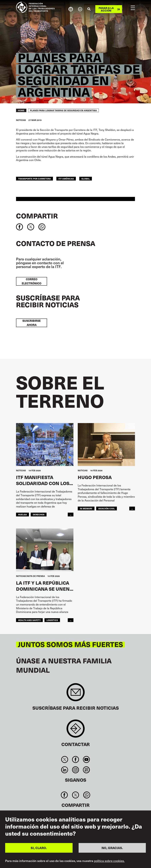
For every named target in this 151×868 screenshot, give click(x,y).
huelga (22, 514)
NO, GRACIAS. (112, 848)
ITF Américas (66, 179)
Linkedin (65, 770)
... (71, 514)
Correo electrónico (32, 281)
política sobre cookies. (109, 861)
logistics (52, 620)
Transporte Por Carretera (34, 179)
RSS (86, 770)
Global (86, 179)
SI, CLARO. (39, 848)
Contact (76, 730)
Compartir (37, 216)
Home (21, 110)
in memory (86, 508)
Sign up (76, 694)
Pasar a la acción (106, 9)
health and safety (29, 620)
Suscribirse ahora (32, 323)
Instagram (75, 770)
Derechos (39, 514)
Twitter (65, 759)
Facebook (75, 759)
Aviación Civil (107, 508)
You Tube (86, 759)
